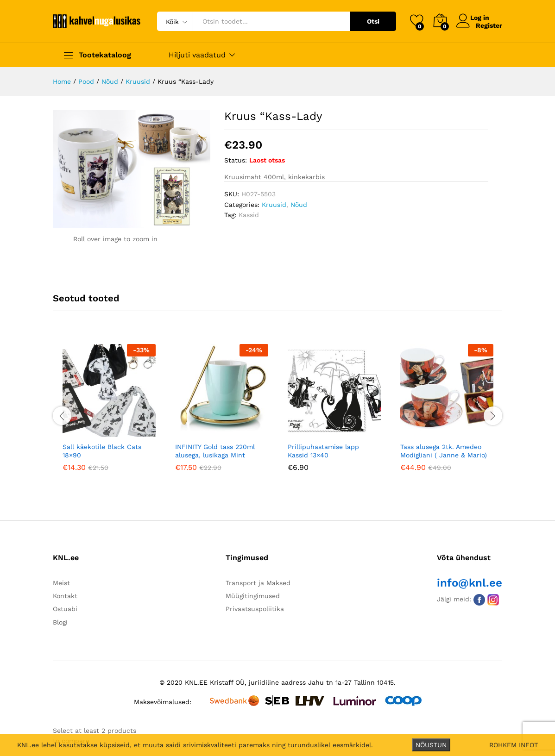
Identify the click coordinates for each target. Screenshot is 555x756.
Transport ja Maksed (258, 583)
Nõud (299, 205)
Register (489, 25)
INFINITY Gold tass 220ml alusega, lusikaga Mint (215, 451)
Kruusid (274, 205)
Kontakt (65, 596)
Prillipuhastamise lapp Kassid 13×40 (323, 451)
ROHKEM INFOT (514, 745)
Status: (236, 160)
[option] (109, 415)
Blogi (60, 622)
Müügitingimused (253, 596)
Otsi (373, 21)
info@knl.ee (470, 583)
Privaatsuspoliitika (255, 609)
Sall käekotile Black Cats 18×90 (102, 451)
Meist (61, 583)
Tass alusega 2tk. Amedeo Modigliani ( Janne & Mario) (444, 451)
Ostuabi (65, 609)
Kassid (249, 215)
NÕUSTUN (431, 745)
